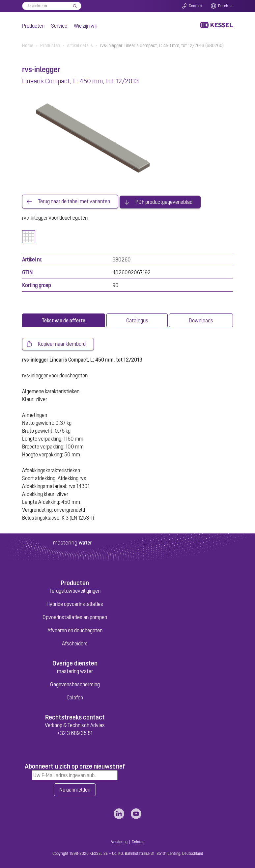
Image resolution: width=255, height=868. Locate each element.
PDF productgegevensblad (164, 201)
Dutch (223, 6)
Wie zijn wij (85, 26)
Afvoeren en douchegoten (75, 630)
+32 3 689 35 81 (75, 732)
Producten (33, 26)
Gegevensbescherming (75, 684)
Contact (196, 6)
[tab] (64, 320)
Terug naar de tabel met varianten (74, 201)
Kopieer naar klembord (62, 343)
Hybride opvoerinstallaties (75, 603)
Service (59, 26)
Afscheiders (75, 643)
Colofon (75, 697)
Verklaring (119, 841)
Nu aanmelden (75, 789)
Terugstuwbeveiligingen (75, 590)
